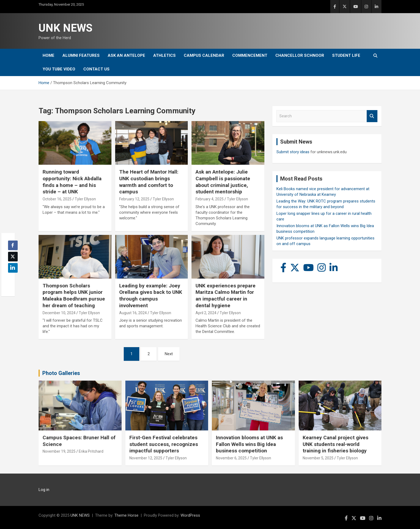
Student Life (346, 55)
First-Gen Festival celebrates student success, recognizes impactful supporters (164, 444)
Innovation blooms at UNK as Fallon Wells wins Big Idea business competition (249, 444)
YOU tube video (59, 69)
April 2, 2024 (206, 313)
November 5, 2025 (318, 458)
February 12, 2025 (134, 199)
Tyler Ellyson (85, 199)
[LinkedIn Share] (13, 268)
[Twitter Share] (13, 257)
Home (48, 55)
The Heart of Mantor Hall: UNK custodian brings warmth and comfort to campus (149, 182)
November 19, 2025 (59, 451)
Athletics (164, 55)
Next (169, 354)
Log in (44, 490)
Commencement (250, 55)
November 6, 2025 (231, 458)
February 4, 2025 (210, 199)
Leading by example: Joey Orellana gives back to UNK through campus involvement (151, 296)
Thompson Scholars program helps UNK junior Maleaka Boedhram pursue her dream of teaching (74, 296)
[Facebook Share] (13, 245)
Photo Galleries (61, 373)
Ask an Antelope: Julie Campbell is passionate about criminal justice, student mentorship (223, 182)
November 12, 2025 (146, 458)
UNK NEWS (65, 28)
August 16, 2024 (133, 313)
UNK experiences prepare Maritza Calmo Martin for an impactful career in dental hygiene (226, 296)
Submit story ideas (293, 152)
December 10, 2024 (59, 313)
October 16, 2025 (57, 199)
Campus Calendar (204, 55)
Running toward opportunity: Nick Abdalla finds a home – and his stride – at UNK (72, 182)
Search (372, 116)
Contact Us (96, 69)
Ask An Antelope (126, 55)
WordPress (190, 515)
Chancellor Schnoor (300, 55)
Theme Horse (126, 515)
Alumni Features (81, 55)
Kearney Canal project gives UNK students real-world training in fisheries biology (335, 444)
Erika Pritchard (91, 451)
